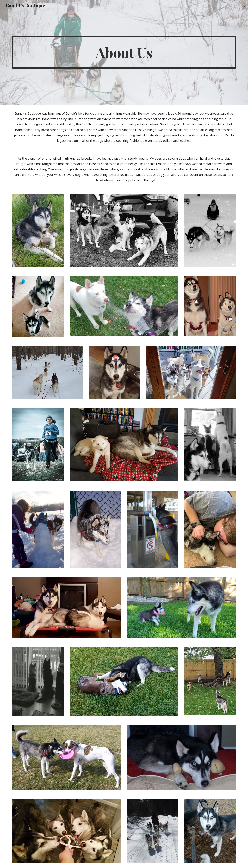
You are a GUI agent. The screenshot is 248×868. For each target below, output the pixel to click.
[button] (243, 5)
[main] (124, 52)
